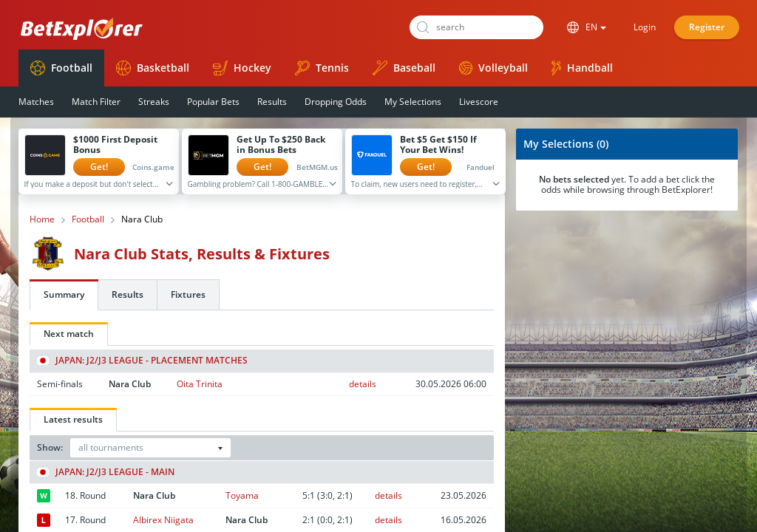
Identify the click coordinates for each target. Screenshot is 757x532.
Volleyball (493, 68)
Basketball (153, 68)
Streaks (154, 102)
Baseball (404, 68)
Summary (64, 294)
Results (272, 102)
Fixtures (188, 294)
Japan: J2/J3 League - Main (106, 472)
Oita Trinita (200, 384)
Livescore (479, 102)
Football (61, 68)
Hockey (242, 68)
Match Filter (96, 102)
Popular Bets (213, 102)
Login (645, 27)
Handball (582, 68)
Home (42, 219)
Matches (36, 102)
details (363, 384)
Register (707, 27)
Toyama (242, 495)
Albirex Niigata (163, 520)
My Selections (413, 102)
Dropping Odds (336, 102)
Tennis (322, 68)
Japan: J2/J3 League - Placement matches (142, 361)
